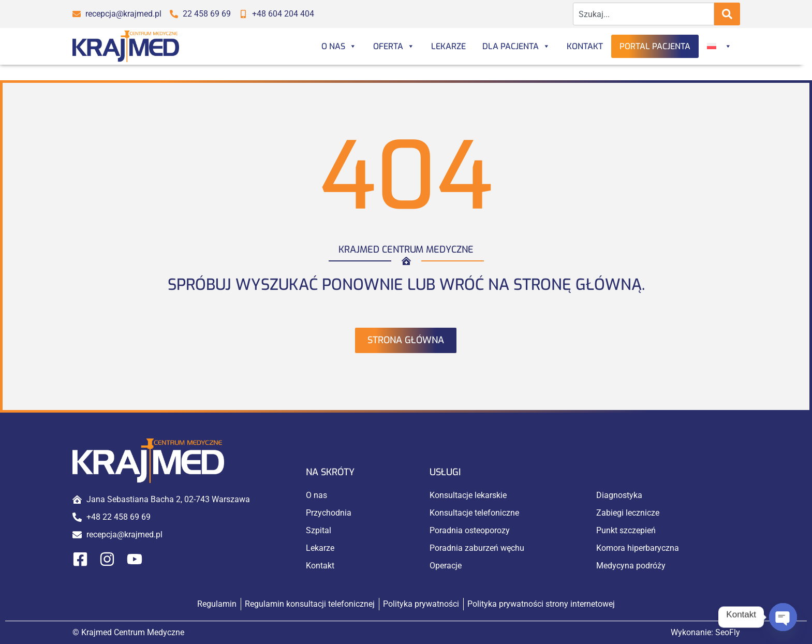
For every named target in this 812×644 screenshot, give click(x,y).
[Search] (727, 14)
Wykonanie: (705, 632)
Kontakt (585, 46)
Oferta (394, 46)
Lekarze (448, 46)
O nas (339, 46)
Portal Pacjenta (655, 46)
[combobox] (644, 14)
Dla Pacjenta (516, 46)
